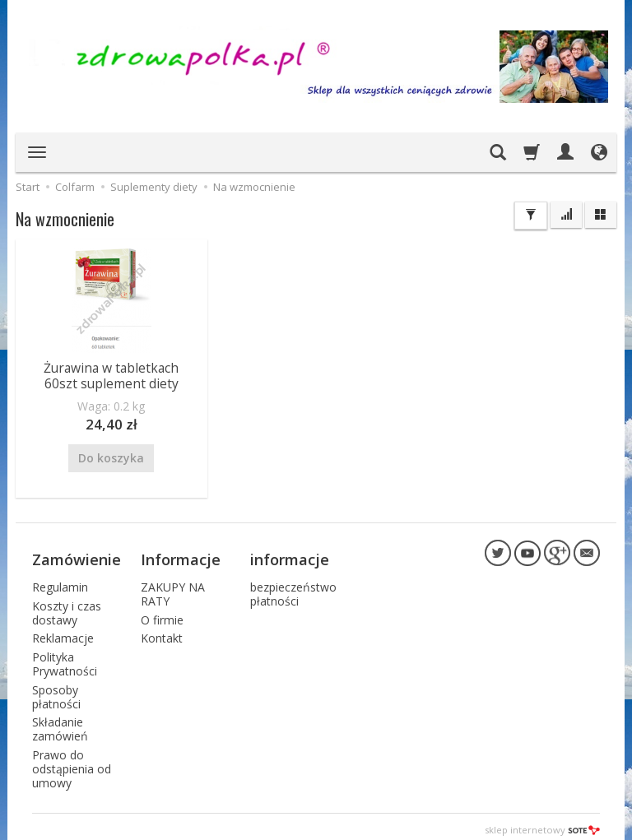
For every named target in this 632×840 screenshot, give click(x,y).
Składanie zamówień (60, 722)
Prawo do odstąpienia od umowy (72, 761)
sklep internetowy (542, 823)
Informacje (181, 555)
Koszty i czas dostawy (67, 606)
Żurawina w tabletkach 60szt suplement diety (111, 375)
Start (28, 187)
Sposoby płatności (56, 689)
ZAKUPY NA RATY (173, 587)
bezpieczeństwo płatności (293, 587)
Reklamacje (63, 631)
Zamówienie (77, 555)
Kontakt (162, 631)
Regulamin (60, 580)
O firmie (162, 613)
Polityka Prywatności (65, 657)
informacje (290, 555)
